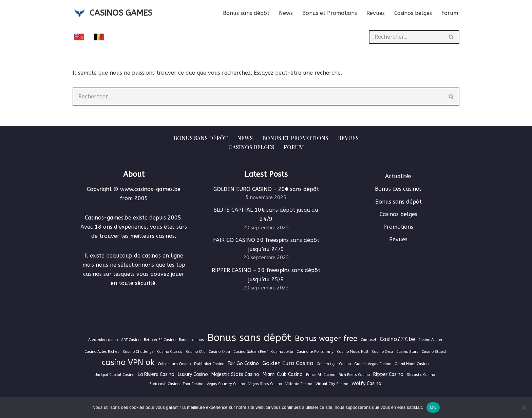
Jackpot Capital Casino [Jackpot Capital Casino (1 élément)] (115, 375)
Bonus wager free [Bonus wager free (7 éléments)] (326, 339)
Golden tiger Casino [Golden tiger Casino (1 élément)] (334, 364)
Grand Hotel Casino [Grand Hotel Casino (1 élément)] (412, 364)
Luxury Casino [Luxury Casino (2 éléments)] (193, 374)
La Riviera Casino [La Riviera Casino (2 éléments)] (156, 374)
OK (433, 407)
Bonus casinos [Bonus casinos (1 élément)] (191, 340)
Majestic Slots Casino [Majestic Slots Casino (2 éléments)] (235, 374)
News (286, 13)
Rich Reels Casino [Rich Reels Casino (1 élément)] (354, 375)
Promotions (398, 227)
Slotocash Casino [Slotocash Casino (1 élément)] (164, 384)
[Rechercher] (406, 37)
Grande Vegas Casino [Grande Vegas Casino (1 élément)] (373, 364)
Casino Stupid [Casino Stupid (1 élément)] (434, 352)
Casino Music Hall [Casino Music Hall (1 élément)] (353, 352)
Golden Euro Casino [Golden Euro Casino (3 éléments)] (288, 363)
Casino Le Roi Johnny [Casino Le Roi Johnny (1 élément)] (315, 352)
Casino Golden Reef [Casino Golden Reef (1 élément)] (251, 352)
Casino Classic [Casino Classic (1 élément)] (170, 352)
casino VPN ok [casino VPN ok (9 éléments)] (128, 362)
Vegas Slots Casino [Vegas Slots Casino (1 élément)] (265, 384)
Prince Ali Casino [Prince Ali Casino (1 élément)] (321, 375)
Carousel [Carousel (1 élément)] (368, 340)
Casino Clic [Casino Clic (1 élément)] (196, 352)
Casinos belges (413, 13)
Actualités (398, 176)
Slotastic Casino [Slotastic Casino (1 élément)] (421, 375)
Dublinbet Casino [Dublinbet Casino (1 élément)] (209, 364)
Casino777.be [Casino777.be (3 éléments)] (397, 339)
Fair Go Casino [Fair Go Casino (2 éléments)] (243, 364)
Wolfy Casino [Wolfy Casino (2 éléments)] (366, 384)
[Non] (524, 407)
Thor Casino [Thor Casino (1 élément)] (193, 384)
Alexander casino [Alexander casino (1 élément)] (103, 340)
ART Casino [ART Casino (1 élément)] (131, 340)
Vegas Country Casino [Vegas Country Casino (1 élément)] (226, 384)
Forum (450, 13)
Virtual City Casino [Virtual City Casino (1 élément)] (332, 384)
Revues (376, 13)
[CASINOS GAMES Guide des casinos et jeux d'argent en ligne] (112, 13)
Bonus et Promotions (330, 13)
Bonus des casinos (398, 189)
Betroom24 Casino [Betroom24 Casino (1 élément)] (160, 340)
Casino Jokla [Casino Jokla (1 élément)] (282, 352)
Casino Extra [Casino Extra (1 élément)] (219, 352)
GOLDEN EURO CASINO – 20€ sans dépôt (266, 189)
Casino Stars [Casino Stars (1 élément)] (407, 352)
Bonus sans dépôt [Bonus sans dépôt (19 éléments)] (249, 338)
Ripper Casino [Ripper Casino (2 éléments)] (388, 374)
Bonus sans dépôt (246, 13)
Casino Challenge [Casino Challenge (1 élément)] (138, 352)
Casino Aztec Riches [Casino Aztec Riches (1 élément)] (102, 352)
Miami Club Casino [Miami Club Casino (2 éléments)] (283, 374)
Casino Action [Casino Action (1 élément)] (430, 340)
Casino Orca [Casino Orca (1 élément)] (382, 352)
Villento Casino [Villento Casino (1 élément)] (299, 384)
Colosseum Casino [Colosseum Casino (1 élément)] (174, 364)
